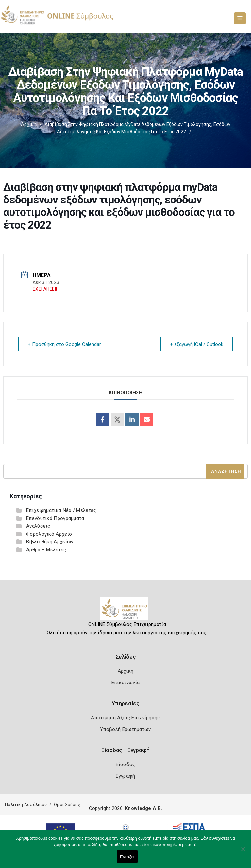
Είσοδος (125, 764)
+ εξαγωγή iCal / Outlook (197, 344)
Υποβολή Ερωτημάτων (125, 729)
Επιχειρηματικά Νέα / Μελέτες (61, 510)
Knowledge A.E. (143, 808)
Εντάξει (127, 857)
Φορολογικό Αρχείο (49, 534)
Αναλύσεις (38, 526)
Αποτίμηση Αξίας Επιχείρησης (125, 718)
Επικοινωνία (125, 683)
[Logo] (126, 611)
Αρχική (29, 124)
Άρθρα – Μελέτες (46, 550)
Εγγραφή (125, 776)
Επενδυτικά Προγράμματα (55, 518)
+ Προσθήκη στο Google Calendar (64, 344)
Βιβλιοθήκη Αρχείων (50, 542)
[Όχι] (243, 852)
